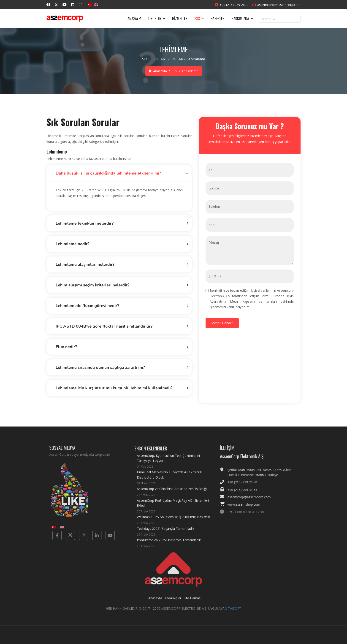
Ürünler (155, 19)
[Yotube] (106, 535)
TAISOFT (235, 612)
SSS (197, 19)
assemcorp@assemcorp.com (279, 5)
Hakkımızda (240, 19)
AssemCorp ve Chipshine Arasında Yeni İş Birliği (172, 495)
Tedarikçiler (173, 602)
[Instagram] (81, 5)
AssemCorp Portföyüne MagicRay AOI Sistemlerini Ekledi (175, 510)
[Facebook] (48, 5)
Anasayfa (134, 19)
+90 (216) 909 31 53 (246, 490)
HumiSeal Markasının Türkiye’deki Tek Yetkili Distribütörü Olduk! (175, 482)
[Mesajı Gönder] (223, 323)
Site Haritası (192, 602)
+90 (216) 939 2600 (234, 5)
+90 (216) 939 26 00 (246, 482)
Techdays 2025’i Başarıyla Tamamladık (165, 535)
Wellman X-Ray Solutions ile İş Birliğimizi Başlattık (173, 524)
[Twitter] (56, 5)
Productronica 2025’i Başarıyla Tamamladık (169, 547)
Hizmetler (180, 19)
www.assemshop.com (248, 504)
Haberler (218, 19)
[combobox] (280, 19)
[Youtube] (65, 5)
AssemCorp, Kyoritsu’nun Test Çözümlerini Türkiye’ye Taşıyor (175, 465)
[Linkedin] (73, 5)
